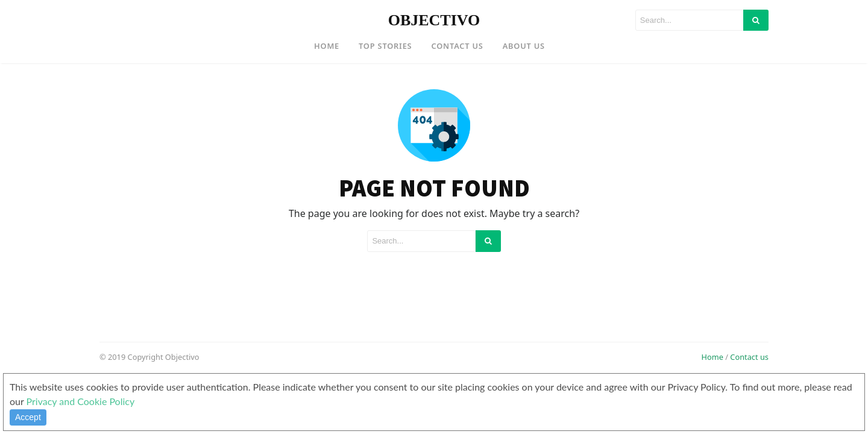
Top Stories (385, 46)
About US (524, 46)
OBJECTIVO (434, 20)
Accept (28, 417)
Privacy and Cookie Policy (81, 401)
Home (327, 46)
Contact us (749, 357)
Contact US (457, 46)
